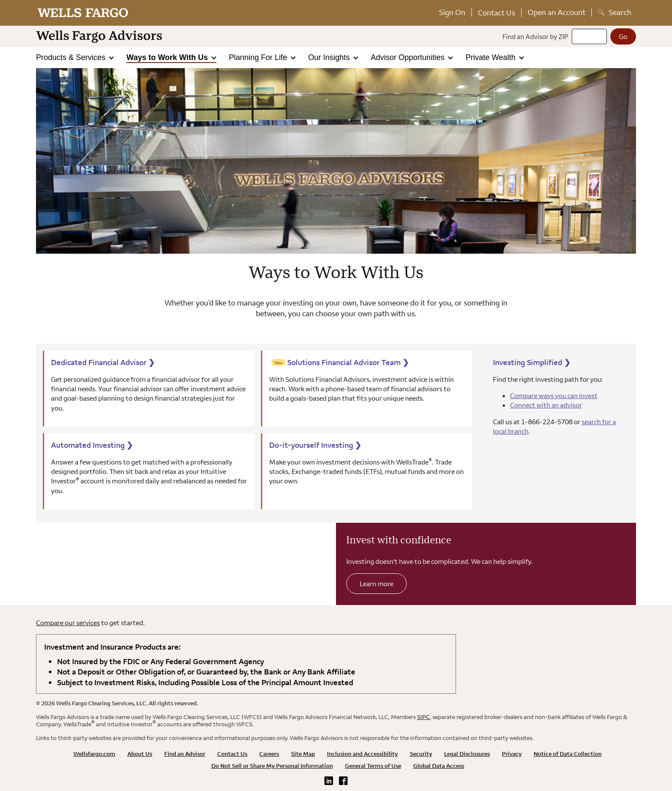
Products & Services (72, 57)
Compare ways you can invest (554, 395)
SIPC (423, 717)
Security (421, 754)
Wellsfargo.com (94, 754)
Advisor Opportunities (409, 57)
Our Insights (330, 57)
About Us (140, 754)
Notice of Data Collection (568, 754)
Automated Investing (92, 445)
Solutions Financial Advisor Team (348, 362)
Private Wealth (492, 57)
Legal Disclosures (467, 754)
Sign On (452, 12)
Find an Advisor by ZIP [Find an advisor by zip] (535, 36)
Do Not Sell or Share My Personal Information (272, 766)
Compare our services (68, 623)
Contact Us (496, 13)
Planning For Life (259, 57)
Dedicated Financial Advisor (103, 362)
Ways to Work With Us (168, 57)
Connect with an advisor (546, 405)
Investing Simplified (532, 362)
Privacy (512, 754)
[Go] (623, 36)
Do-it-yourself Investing (315, 445)
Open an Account (556, 12)
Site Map (303, 754)
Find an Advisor (185, 754)
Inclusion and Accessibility (362, 754)
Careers (269, 754)
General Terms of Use (373, 766)
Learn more (376, 584)
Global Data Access (439, 766)
